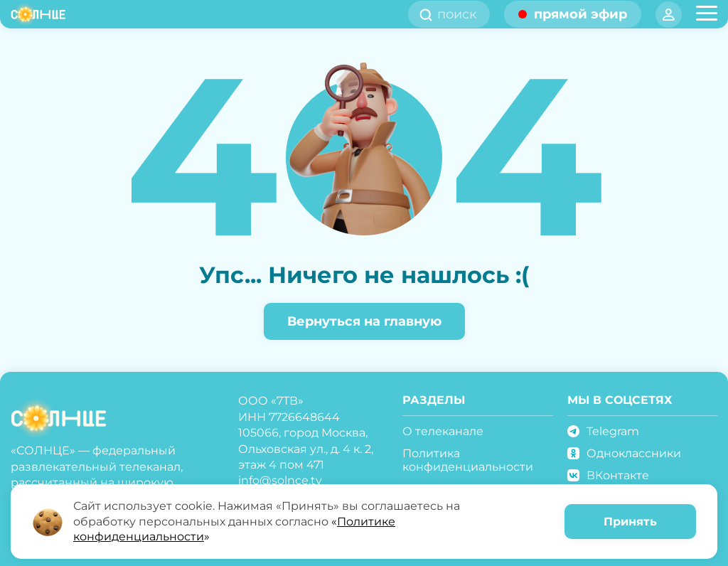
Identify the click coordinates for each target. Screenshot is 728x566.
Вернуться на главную (364, 321)
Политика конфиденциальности (468, 460)
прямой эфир (580, 14)
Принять (630, 522)
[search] (461, 14)
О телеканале (443, 431)
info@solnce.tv (280, 480)
